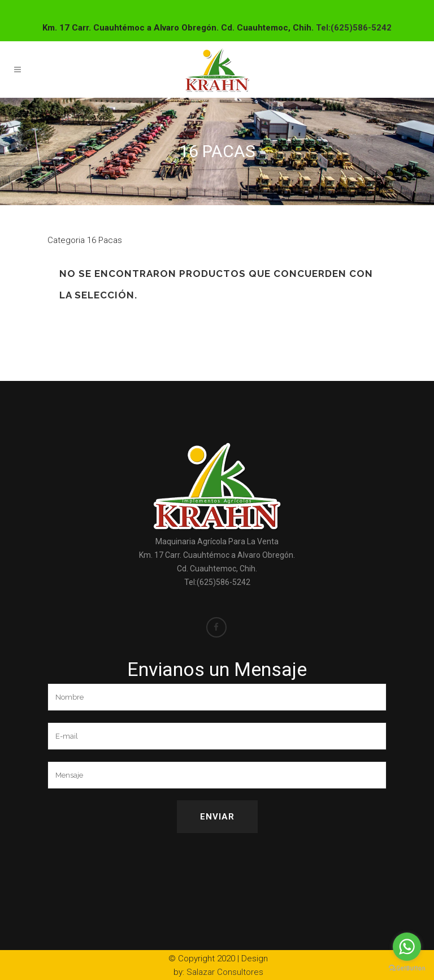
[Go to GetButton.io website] (407, 968)
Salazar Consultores (225, 972)
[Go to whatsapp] (407, 947)
